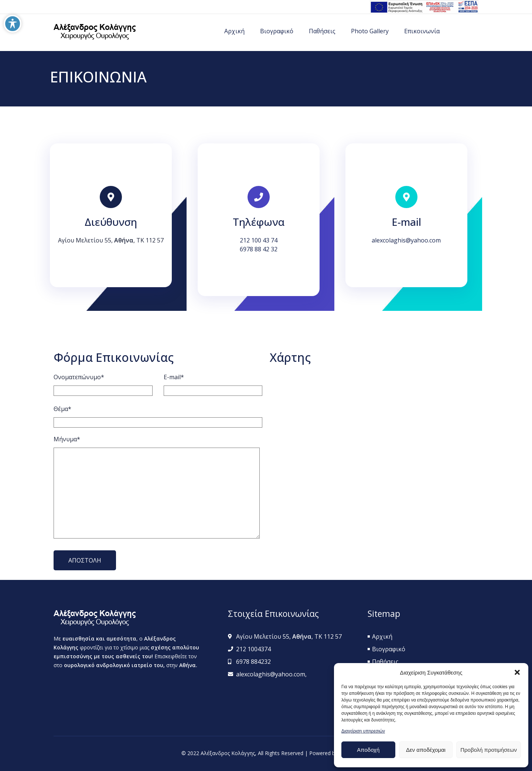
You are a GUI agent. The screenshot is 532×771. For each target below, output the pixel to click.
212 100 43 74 (259, 240)
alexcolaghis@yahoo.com (406, 240)
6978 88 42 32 (259, 249)
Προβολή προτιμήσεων (489, 750)
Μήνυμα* (67, 439)
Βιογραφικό (277, 31)
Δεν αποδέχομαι (426, 750)
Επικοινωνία (422, 31)
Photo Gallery (370, 31)
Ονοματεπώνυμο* (79, 377)
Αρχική (234, 31)
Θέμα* (62, 409)
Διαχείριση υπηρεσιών (363, 731)
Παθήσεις (322, 31)
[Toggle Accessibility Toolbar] (13, 24)
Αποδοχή (368, 750)
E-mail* (174, 377)
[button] (517, 672)
